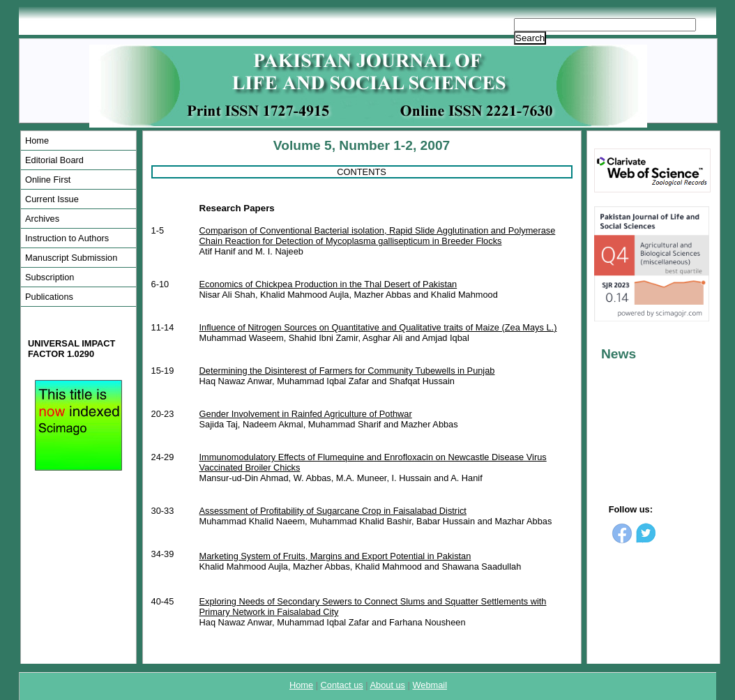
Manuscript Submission (71, 258)
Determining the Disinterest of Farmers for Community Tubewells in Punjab (347, 371)
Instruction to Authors (67, 238)
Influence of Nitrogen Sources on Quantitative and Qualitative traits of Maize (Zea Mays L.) (378, 327)
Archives (42, 219)
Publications (49, 297)
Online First (48, 180)
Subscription (50, 277)
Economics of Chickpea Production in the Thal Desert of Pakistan (328, 284)
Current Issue (52, 199)
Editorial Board (54, 160)
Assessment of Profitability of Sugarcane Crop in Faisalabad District (333, 511)
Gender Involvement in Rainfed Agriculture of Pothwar (306, 414)
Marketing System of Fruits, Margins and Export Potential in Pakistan (335, 556)
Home (37, 140)
